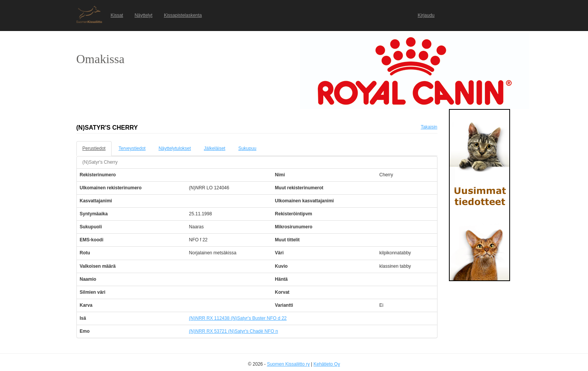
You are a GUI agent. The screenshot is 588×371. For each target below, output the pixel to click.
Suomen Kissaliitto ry (288, 364)
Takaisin (429, 127)
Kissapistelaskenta (183, 15)
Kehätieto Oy (327, 364)
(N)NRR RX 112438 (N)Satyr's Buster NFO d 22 (238, 318)
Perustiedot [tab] (94, 148)
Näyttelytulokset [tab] (175, 148)
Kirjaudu (426, 15)
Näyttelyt (143, 15)
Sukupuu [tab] (247, 148)
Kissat (117, 15)
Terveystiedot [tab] (132, 148)
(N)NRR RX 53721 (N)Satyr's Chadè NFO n (234, 331)
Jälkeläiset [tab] (215, 148)
